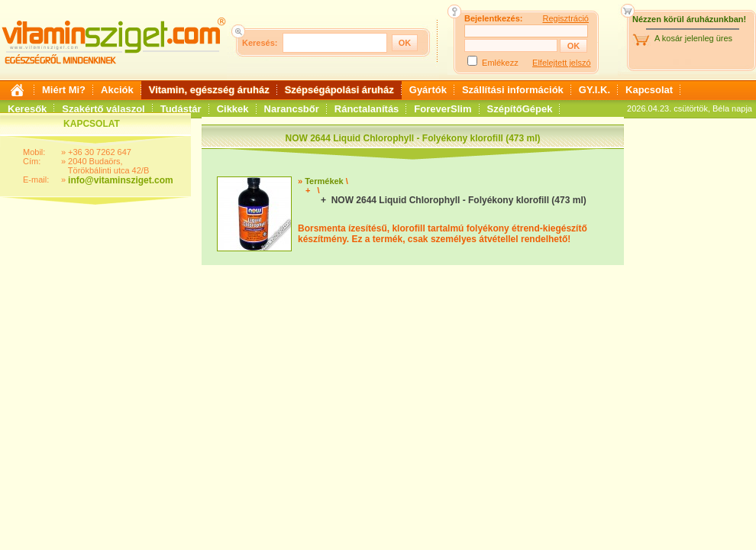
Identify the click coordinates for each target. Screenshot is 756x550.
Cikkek (233, 109)
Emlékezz (500, 63)
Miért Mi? (64, 90)
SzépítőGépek (520, 109)
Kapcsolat (649, 90)
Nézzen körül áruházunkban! (689, 19)
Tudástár (181, 109)
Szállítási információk (513, 90)
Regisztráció (565, 18)
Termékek (324, 181)
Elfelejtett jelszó (561, 63)
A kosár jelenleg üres (693, 38)
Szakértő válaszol (103, 109)
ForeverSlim (443, 109)
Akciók (117, 90)
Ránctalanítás (367, 109)
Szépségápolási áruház (339, 90)
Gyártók (428, 90)
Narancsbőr (292, 109)
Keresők (27, 109)
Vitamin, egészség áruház (209, 90)
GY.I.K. (594, 90)
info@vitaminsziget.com (121, 180)
